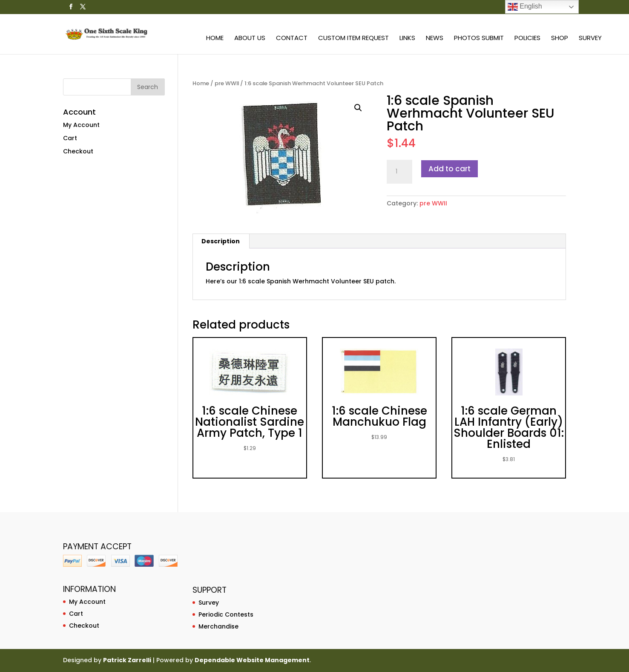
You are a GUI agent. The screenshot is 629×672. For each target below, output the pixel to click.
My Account (81, 125)
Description (221, 241)
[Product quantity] (399, 172)
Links (407, 39)
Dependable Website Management (252, 660)
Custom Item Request (353, 39)
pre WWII (227, 83)
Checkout (78, 151)
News (435, 39)
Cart (70, 138)
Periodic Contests (226, 614)
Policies (527, 39)
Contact (292, 39)
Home (215, 39)
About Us (250, 39)
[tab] (221, 241)
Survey (590, 39)
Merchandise (218, 626)
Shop (560, 39)
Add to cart (449, 169)
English (525, 7)
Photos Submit (479, 39)
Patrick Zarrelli (127, 660)
